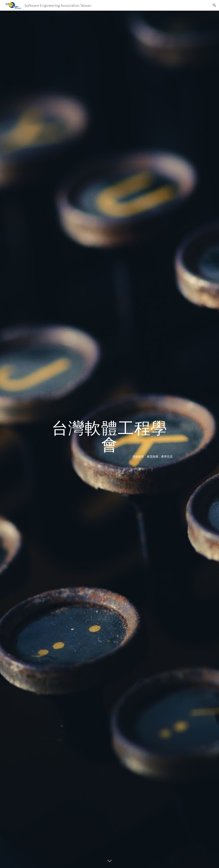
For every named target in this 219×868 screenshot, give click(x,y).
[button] (214, 5)
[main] (109, 439)
